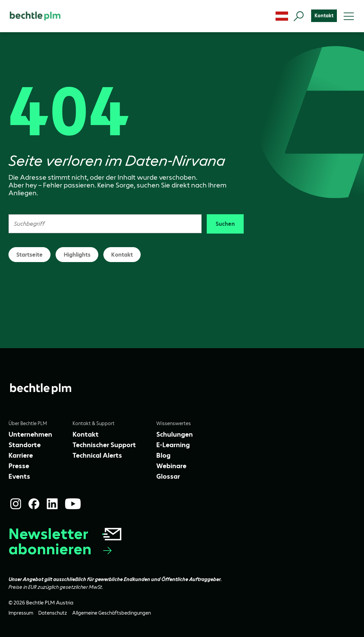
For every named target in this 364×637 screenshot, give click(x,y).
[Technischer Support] (104, 445)
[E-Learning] (173, 445)
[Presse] (19, 466)
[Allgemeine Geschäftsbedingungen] (112, 613)
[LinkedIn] (52, 504)
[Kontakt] (324, 16)
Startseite (29, 255)
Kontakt (122, 255)
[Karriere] (21, 455)
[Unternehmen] (30, 434)
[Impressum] (21, 613)
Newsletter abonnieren (66, 541)
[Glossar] (168, 476)
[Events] (19, 476)
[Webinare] (171, 466)
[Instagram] (16, 504)
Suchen (225, 224)
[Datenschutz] (53, 613)
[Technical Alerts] (97, 455)
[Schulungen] (175, 434)
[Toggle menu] (349, 16)
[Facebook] (34, 504)
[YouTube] (73, 504)
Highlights (77, 255)
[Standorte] (25, 445)
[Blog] (163, 455)
